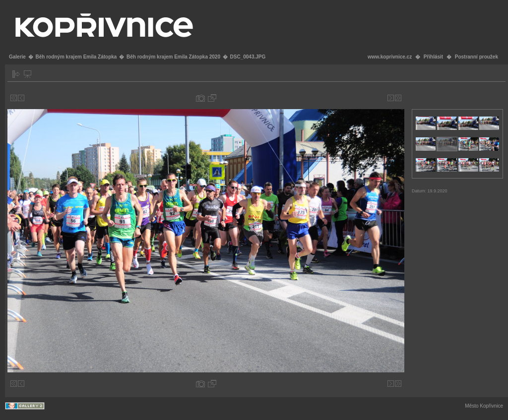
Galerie (17, 57)
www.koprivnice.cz (390, 57)
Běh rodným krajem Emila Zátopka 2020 (173, 57)
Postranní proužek (476, 57)
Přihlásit (433, 57)
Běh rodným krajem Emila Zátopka (76, 57)
